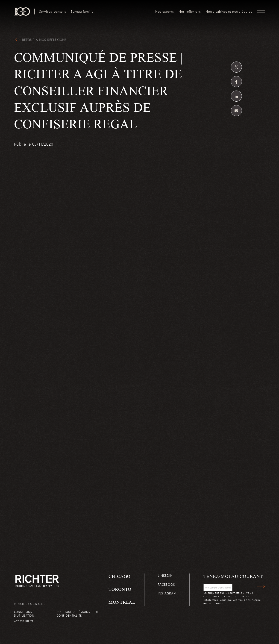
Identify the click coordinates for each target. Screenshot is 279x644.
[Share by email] (236, 111)
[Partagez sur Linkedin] (236, 96)
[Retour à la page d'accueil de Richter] (37, 581)
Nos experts (165, 12)
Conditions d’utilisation (24, 613)
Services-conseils (53, 12)
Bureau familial (83, 12)
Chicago (119, 576)
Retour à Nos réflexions (44, 40)
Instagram (167, 593)
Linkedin (165, 575)
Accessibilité (24, 621)
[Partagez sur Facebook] (236, 82)
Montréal (122, 602)
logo (125, 9)
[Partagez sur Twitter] (236, 67)
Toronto (120, 589)
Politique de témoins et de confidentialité (78, 613)
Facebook (167, 584)
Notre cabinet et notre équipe (229, 12)
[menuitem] (53, 12)
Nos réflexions (190, 12)
